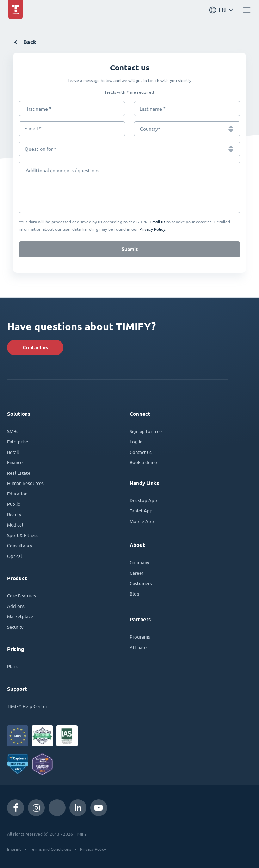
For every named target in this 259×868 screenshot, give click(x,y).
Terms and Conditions (51, 849)
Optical (15, 556)
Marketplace (20, 616)
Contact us (35, 347)
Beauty (14, 514)
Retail (13, 452)
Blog (135, 594)
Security (15, 627)
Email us (158, 222)
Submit (130, 249)
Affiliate (138, 647)
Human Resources (25, 483)
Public (13, 504)
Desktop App (143, 500)
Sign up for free (146, 431)
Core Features (21, 595)
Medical (15, 525)
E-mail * (33, 129)
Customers (141, 583)
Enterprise (18, 441)
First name (38, 109)
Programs (140, 637)
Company (139, 562)
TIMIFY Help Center (27, 706)
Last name (153, 109)
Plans (13, 666)
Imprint (14, 849)
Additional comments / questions (61, 170)
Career (137, 573)
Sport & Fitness (23, 535)
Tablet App (141, 510)
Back (25, 42)
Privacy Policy (152, 229)
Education (17, 494)
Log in (136, 441)
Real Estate (19, 473)
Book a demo (143, 462)
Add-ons (16, 606)
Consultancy (20, 545)
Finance (15, 462)
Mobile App (142, 521)
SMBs (13, 431)
